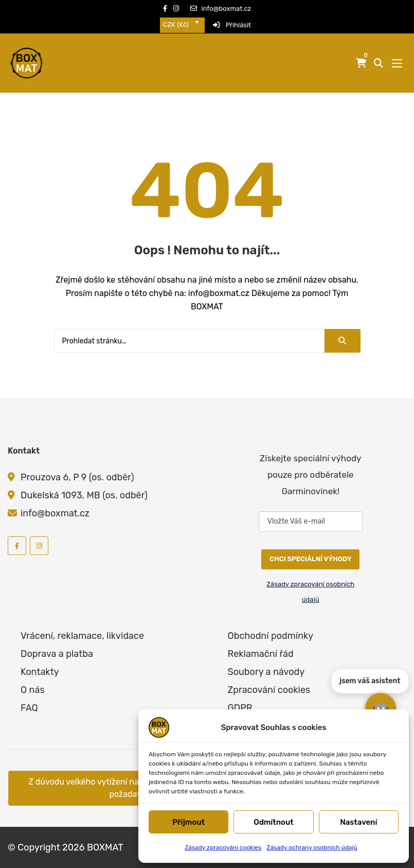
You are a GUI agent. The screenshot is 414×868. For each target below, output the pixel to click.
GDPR (240, 708)
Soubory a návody (266, 672)
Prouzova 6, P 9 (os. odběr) (77, 477)
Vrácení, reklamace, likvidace (82, 636)
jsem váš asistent (370, 675)
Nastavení (358, 822)
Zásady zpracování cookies (223, 847)
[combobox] (182, 25)
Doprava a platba (57, 654)
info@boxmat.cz (221, 8)
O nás (33, 690)
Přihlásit (232, 25)
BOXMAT (105, 847)
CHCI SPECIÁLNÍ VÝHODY (310, 559)
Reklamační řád (261, 654)
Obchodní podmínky (271, 636)
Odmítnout (274, 822)
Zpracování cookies (269, 690)
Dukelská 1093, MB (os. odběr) (84, 495)
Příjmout (188, 822)
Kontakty (40, 672)
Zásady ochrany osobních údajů (312, 847)
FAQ (29, 708)
